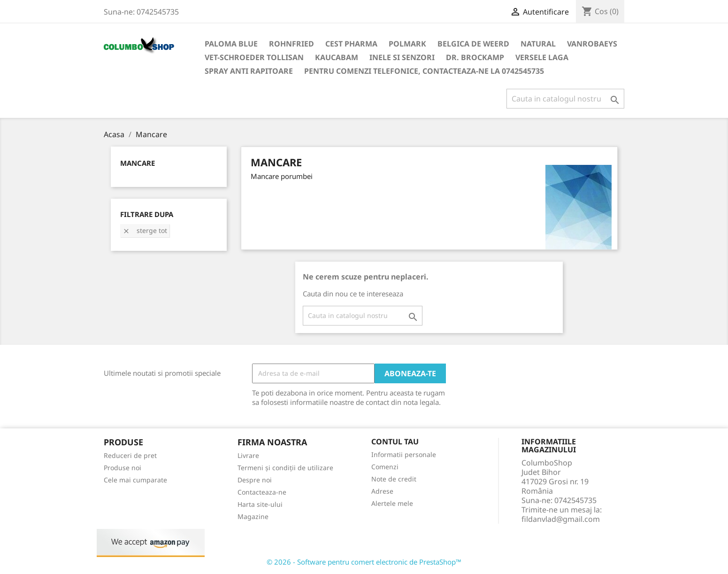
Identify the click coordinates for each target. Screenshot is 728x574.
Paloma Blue (231, 44)
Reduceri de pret (130, 455)
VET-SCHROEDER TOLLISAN (254, 57)
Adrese (382, 491)
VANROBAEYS (592, 44)
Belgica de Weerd (473, 44)
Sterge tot (145, 230)
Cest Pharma (351, 44)
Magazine (253, 516)
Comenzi (385, 467)
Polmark (407, 44)
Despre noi (255, 480)
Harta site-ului (260, 504)
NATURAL (538, 44)
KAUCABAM (337, 57)
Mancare (138, 163)
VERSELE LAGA (542, 57)
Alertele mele (392, 503)
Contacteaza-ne (262, 492)
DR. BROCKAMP (475, 57)
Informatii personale (404, 454)
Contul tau (395, 442)
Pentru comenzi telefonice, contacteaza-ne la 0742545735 (424, 71)
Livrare (248, 455)
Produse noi (123, 468)
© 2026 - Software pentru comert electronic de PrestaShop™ (364, 562)
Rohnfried (291, 44)
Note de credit (394, 479)
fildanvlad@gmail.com (561, 519)
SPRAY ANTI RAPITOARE (249, 71)
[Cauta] (565, 99)
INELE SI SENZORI (402, 57)
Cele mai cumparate (135, 480)
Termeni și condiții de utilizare (285, 468)
